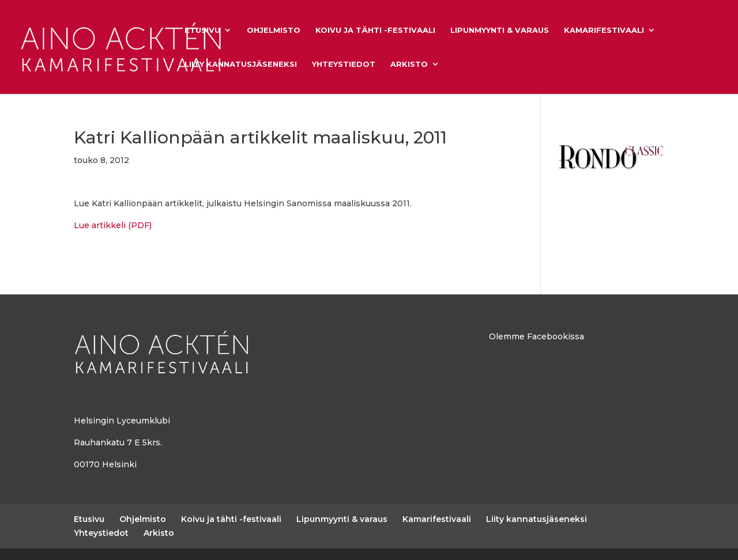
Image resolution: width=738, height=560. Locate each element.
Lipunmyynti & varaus (500, 30)
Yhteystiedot (344, 64)
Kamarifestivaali (604, 30)
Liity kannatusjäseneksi (241, 64)
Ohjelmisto (274, 30)
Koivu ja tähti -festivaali (375, 30)
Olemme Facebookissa (536, 336)
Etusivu (202, 30)
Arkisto (409, 64)
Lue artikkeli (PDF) (113, 225)
